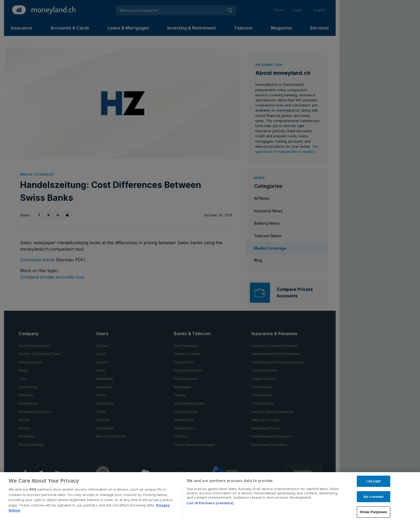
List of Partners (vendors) (210, 503)
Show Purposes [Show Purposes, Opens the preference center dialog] (374, 512)
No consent (373, 497)
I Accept (374, 481)
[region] (210, 497)
